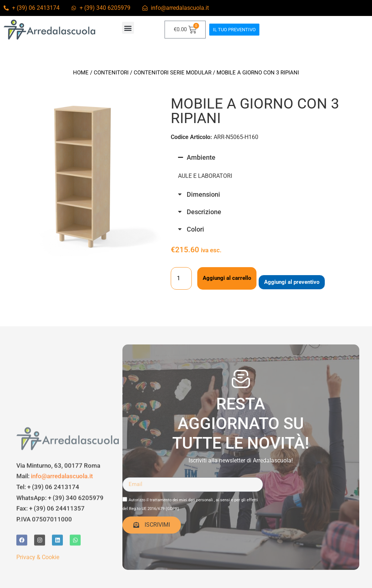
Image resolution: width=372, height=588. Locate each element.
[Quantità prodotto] (181, 278)
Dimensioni (203, 194)
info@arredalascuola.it (62, 543)
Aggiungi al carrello (227, 278)
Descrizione (204, 212)
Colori (195, 229)
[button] (128, 28)
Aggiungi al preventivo (292, 282)
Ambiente (201, 157)
